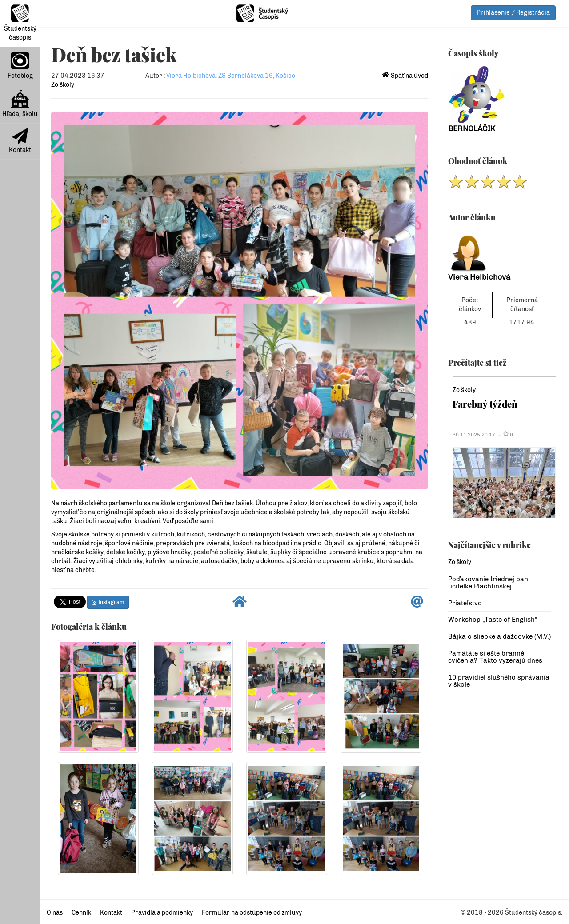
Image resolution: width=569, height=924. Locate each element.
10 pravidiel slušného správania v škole (499, 681)
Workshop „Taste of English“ (493, 620)
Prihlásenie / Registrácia (513, 13)
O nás (55, 913)
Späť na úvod (405, 76)
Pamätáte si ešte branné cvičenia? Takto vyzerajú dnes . (497, 657)
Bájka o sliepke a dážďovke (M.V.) (499, 636)
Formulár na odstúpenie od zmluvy (252, 913)
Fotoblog (20, 66)
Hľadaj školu (20, 104)
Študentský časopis (20, 23)
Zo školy (63, 85)
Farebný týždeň (485, 404)
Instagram (108, 602)
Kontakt (20, 141)
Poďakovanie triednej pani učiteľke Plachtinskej (489, 583)
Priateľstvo (465, 603)
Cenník (81, 913)
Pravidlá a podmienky (162, 913)
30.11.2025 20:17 (474, 435)
